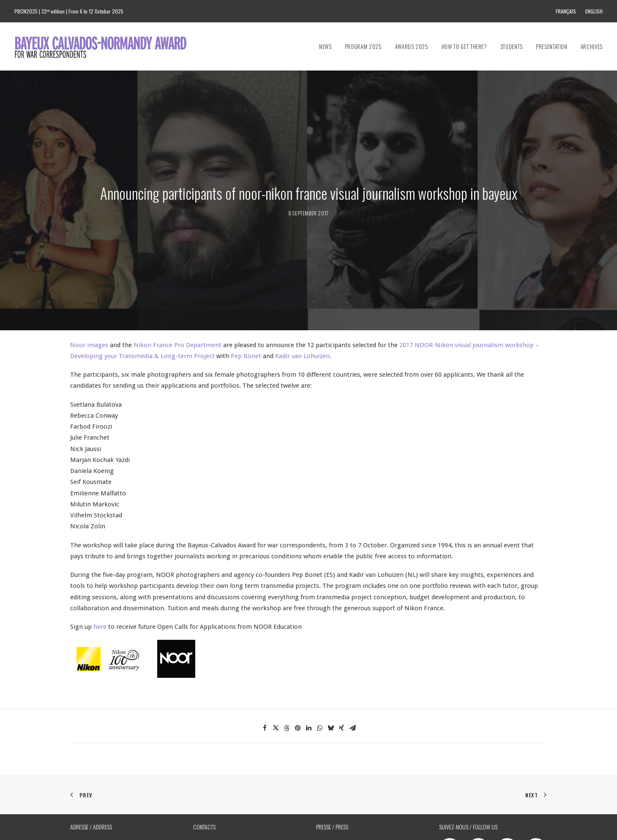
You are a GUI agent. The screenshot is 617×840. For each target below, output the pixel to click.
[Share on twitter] (276, 688)
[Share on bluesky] (330, 688)
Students (512, 46)
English (594, 11)
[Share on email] (352, 688)
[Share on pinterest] (298, 688)
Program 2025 (363, 46)
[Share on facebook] (265, 688)
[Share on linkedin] (308, 688)
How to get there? (464, 46)
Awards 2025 (412, 46)
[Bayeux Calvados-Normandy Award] (105, 46)
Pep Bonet (246, 316)
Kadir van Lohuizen (302, 316)
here (99, 587)
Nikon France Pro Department (177, 305)
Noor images (89, 305)
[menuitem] (568, 11)
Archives (592, 46)
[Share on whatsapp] (319, 688)
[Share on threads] (287, 688)
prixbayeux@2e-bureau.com (351, 816)
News (325, 46)
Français (566, 11)
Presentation (552, 46)
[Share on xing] (341, 688)
